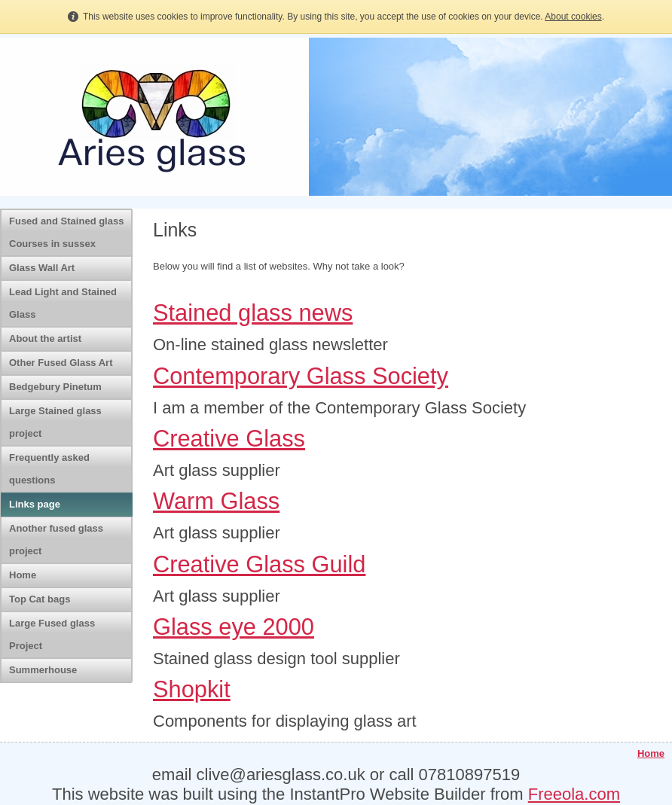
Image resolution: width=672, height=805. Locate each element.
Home (23, 575)
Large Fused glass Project (52, 634)
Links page (35, 504)
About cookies (573, 17)
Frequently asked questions (49, 469)
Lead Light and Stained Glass (63, 303)
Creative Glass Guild (259, 564)
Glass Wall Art (42, 268)
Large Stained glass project (55, 422)
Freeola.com (574, 794)
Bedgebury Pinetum (55, 387)
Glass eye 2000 (234, 627)
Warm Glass (216, 501)
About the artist (45, 338)
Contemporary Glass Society (301, 376)
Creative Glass (229, 439)
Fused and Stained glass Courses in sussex (66, 232)
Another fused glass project (56, 540)
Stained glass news (253, 313)
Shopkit (192, 689)
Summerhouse (43, 670)
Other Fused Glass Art (61, 363)
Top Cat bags (40, 599)
